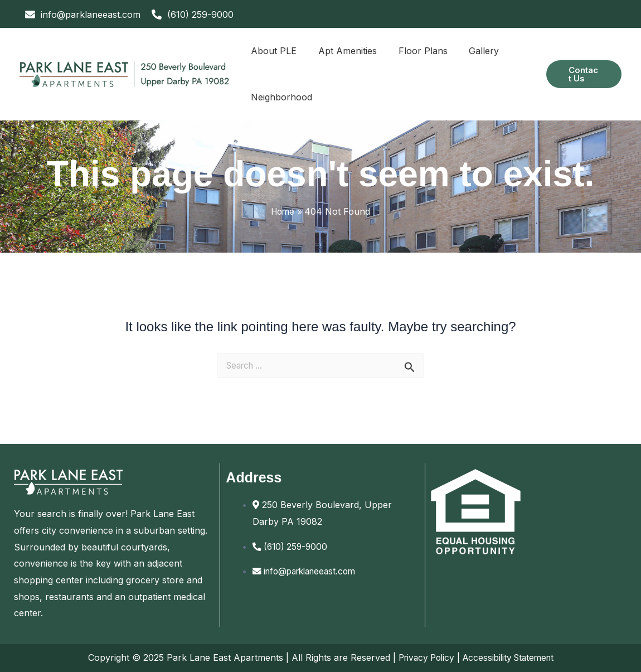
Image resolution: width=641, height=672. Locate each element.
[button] (582, 74)
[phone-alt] (193, 14)
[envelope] (83, 14)
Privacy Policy (423, 658)
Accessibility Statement (510, 658)
